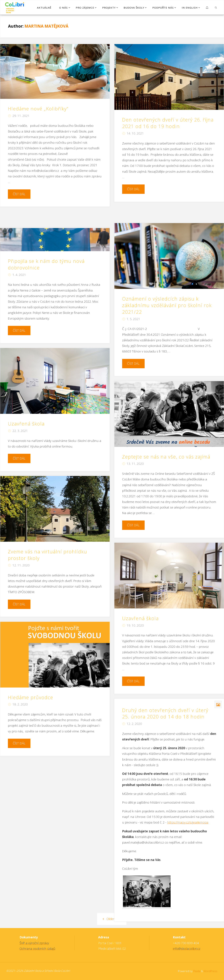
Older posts (112, 919)
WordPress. (211, 971)
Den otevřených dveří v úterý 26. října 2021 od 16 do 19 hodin (168, 123)
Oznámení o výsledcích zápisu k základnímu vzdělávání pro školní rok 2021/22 (167, 305)
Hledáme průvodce (31, 697)
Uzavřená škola (26, 424)
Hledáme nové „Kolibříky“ (39, 109)
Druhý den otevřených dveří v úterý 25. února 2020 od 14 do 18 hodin (165, 714)
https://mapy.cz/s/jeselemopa (188, 822)
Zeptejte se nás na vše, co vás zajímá (166, 457)
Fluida (196, 971)
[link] (216, 7)
